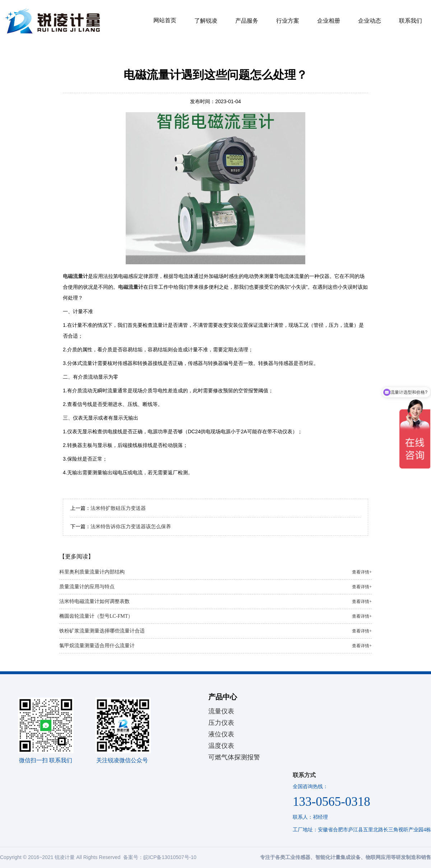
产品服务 (247, 21)
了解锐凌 (206, 21)
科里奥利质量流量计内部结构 (215, 572)
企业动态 (370, 21)
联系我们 (411, 21)
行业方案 (288, 21)
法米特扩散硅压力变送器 (118, 508)
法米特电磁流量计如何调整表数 (215, 602)
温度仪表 (221, 746)
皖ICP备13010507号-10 (170, 857)
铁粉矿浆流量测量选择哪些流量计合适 (215, 631)
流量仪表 (221, 711)
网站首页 (165, 20)
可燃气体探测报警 (234, 757)
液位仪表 (221, 734)
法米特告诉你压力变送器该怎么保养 (131, 526)
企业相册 (329, 21)
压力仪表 (221, 723)
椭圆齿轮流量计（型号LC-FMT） (215, 616)
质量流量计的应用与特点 (215, 587)
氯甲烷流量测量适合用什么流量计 (215, 646)
